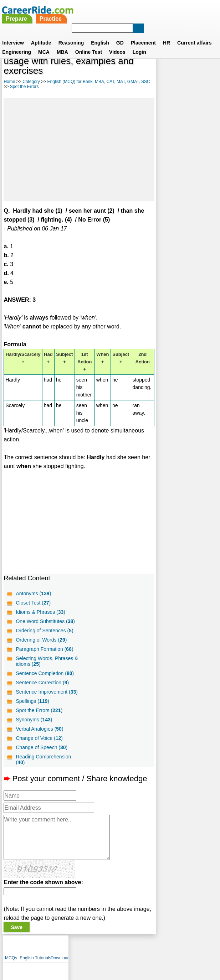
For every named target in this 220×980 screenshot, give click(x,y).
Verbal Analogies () (39, 729)
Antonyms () (33, 593)
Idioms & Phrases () (40, 612)
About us (45, 947)
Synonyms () (34, 720)
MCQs (159, 64)
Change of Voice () (39, 738)
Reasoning (71, 34)
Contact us (74, 947)
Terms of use (107, 947)
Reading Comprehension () (43, 759)
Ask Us (136, 947)
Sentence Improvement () (47, 692)
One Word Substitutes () (45, 621)
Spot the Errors (34, 87)
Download (208, 64)
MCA (44, 43)
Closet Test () (33, 603)
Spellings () (32, 701)
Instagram (188, 947)
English (100, 34)
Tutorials (191, 64)
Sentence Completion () (45, 673)
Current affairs (194, 34)
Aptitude (41, 34)
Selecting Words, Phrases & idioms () (47, 661)
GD (120, 34)
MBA (62, 43)
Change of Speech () (42, 747)
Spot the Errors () (39, 710)
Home (9, 82)
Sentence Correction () (42, 683)
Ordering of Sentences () (44, 631)
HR (167, 34)
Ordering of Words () (41, 640)
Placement (143, 34)
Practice (131, 10)
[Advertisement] (76, 150)
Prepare (97, 10)
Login (139, 43)
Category (31, 82)
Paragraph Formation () (44, 649)
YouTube (161, 947)
